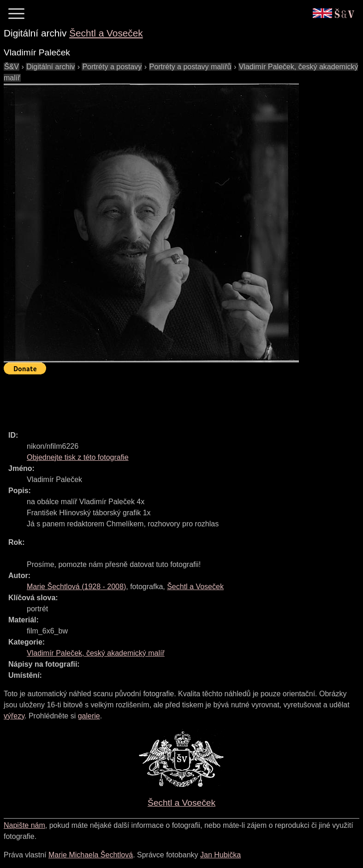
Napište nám (24, 825)
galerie (89, 716)
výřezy (14, 716)
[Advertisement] (172, 398)
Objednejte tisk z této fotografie (78, 457)
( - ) (76, 587)
